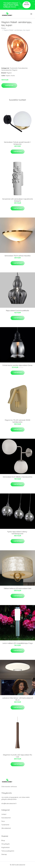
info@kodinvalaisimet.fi (9, 803)
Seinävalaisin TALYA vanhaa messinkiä (17, 256)
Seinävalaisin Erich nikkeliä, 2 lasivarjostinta (17, 477)
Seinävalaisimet (6, 70)
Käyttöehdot (6, 847)
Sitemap (4, 854)
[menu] (31, 14)
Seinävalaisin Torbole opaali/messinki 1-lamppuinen (17, 143)
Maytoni (15, 70)
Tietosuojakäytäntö (8, 851)
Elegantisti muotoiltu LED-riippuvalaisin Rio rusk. (18, 756)
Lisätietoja (9, 85)
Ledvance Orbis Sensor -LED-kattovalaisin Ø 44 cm (17, 699)
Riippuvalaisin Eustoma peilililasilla (17, 311)
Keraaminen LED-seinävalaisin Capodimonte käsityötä (18, 200)
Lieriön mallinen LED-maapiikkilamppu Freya (18, 643)
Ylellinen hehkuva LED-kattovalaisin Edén (18, 588)
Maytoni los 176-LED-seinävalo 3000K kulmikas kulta (18, 421)
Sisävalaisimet (23, 68)
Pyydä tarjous (27, 4)
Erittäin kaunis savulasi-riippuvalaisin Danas (17, 365)
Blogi (3, 840)
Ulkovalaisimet (6, 828)
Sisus (3, 821)
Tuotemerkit (14, 68)
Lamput (4, 814)
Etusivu (4, 28)
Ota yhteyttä (5, 844)
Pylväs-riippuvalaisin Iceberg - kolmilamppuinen (18, 533)
